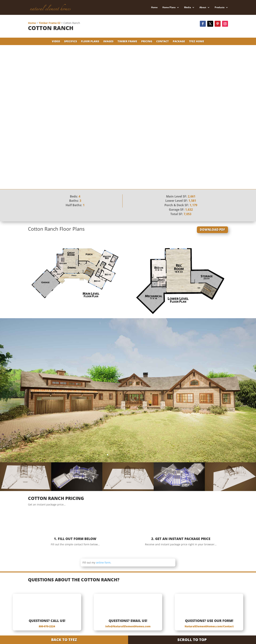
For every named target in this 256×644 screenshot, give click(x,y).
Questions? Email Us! (128, 621)
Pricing (147, 42)
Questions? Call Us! (47, 621)
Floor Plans (90, 42)
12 (142, 455)
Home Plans (169, 8)
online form (103, 563)
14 (149, 455)
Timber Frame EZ (50, 23)
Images (108, 42)
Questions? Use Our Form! (209, 621)
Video (56, 42)
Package (179, 42)
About (203, 8)
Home (154, 8)
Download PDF (212, 230)
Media (188, 8)
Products (220, 8)
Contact (162, 42)
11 (139, 455)
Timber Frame (127, 42)
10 (136, 455)
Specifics (71, 42)
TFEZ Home (197, 42)
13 (145, 455)
